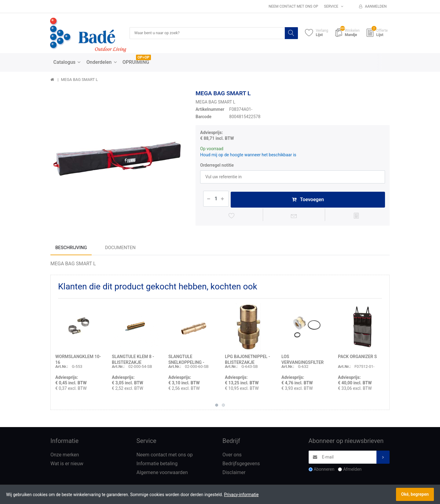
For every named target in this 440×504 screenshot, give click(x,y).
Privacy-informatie (241, 495)
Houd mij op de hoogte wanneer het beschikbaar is (248, 155)
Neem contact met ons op (293, 6)
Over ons (232, 457)
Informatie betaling (157, 465)
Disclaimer (234, 474)
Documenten (120, 249)
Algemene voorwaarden (162, 474)
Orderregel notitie (217, 165)
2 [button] (223, 407)
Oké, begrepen (415, 494)
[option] (118, 158)
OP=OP (143, 58)
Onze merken (65, 457)
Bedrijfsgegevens (241, 465)
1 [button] (217, 407)
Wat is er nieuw (67, 465)
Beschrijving (71, 249)
